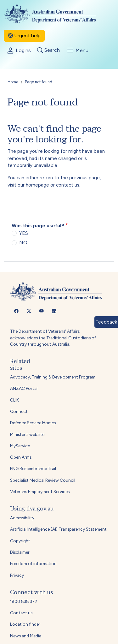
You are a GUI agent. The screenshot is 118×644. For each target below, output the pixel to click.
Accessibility (22, 518)
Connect (19, 411)
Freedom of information (33, 563)
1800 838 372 (24, 601)
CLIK (14, 400)
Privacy (17, 575)
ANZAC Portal (24, 388)
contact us (68, 185)
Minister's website (27, 434)
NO (23, 243)
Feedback (106, 322)
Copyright (20, 541)
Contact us (21, 613)
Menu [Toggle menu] (77, 50)
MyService (20, 446)
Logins (19, 51)
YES (24, 233)
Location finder (25, 624)
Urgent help (24, 36)
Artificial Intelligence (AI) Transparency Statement (58, 529)
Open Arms (21, 457)
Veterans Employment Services (40, 492)
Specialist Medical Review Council (43, 480)
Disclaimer (20, 552)
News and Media (26, 636)
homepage (37, 185)
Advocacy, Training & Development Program (53, 377)
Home (13, 82)
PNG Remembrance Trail (33, 468)
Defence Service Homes (33, 423)
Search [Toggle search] (48, 50)
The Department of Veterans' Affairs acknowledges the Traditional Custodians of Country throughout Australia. (53, 338)
